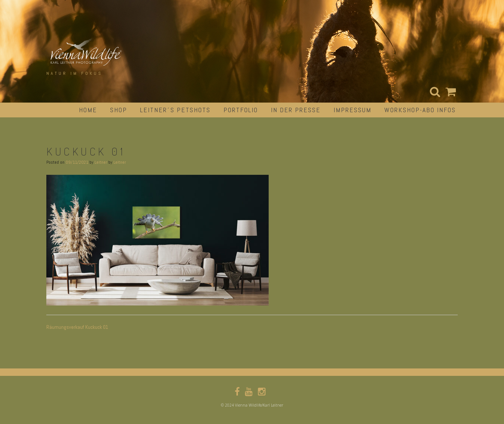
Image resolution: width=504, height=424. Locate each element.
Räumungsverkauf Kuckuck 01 (77, 327)
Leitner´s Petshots (175, 110)
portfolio (241, 110)
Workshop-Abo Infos (420, 110)
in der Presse (296, 110)
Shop (119, 110)
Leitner (101, 162)
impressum (352, 110)
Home (88, 110)
